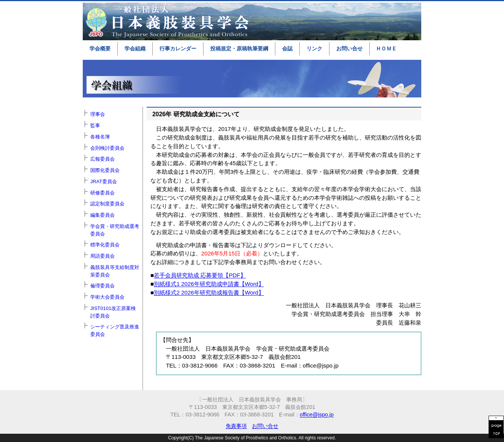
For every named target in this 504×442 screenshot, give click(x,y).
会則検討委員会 (107, 148)
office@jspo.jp (317, 415)
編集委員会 (102, 215)
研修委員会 (102, 193)
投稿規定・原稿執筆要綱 (239, 49)
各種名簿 (100, 137)
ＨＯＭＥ (386, 49)
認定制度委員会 (107, 204)
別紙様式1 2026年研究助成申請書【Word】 (209, 284)
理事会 (98, 114)
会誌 (287, 49)
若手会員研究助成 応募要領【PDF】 (200, 275)
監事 (95, 125)
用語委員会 (102, 256)
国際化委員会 (105, 170)
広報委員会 (102, 159)
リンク (314, 49)
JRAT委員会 (104, 182)
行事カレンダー (178, 49)
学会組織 (135, 49)
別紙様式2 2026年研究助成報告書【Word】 (209, 292)
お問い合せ (349, 49)
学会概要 (100, 49)
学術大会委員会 (107, 297)
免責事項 (236, 426)
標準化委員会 (105, 245)
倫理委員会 (102, 286)
